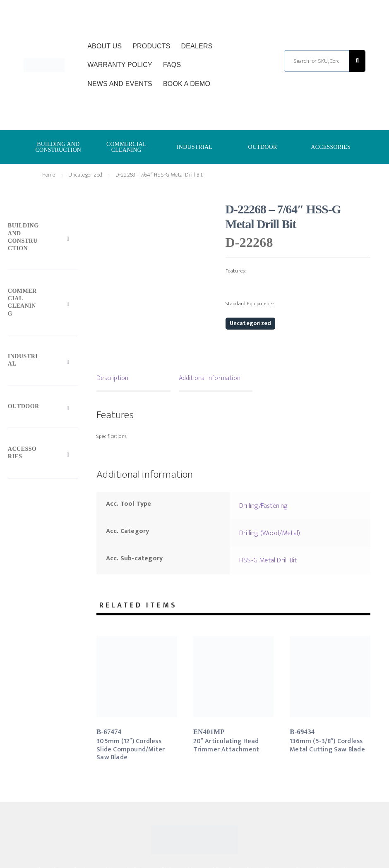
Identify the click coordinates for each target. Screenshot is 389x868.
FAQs (172, 65)
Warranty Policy (120, 65)
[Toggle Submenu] (43, 239)
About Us (104, 46)
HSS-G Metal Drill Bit (268, 560)
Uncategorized (85, 175)
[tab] (133, 379)
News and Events (120, 84)
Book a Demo (187, 84)
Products (151, 46)
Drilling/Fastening (264, 506)
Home (49, 175)
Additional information (210, 378)
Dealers (197, 46)
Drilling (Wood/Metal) (270, 533)
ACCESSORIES (331, 147)
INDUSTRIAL (194, 147)
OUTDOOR (263, 147)
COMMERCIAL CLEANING (126, 147)
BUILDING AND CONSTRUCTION (59, 147)
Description (112, 378)
